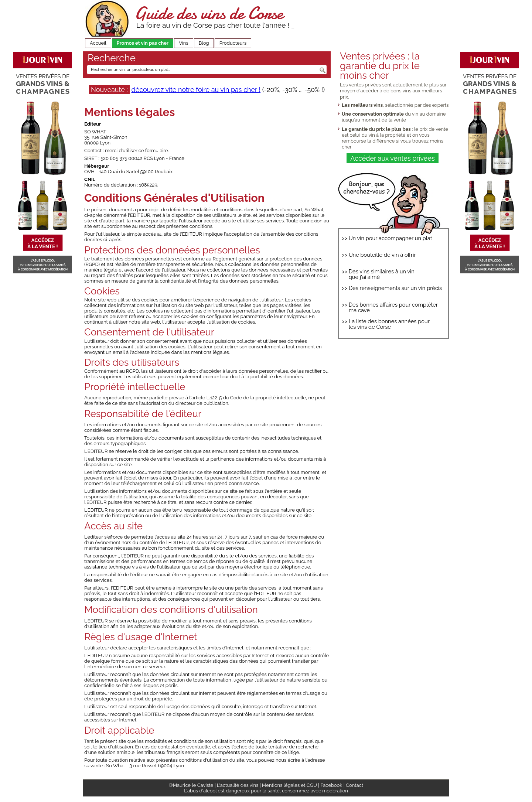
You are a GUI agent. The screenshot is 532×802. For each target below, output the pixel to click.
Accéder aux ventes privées (392, 158)
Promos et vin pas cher (143, 43)
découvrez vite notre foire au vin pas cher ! (196, 90)
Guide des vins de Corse (209, 13)
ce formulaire (153, 151)
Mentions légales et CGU (289, 785)
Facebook (331, 785)
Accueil (98, 43)
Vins (184, 43)
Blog (204, 43)
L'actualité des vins (238, 785)
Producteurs (233, 43)
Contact (354, 785)
